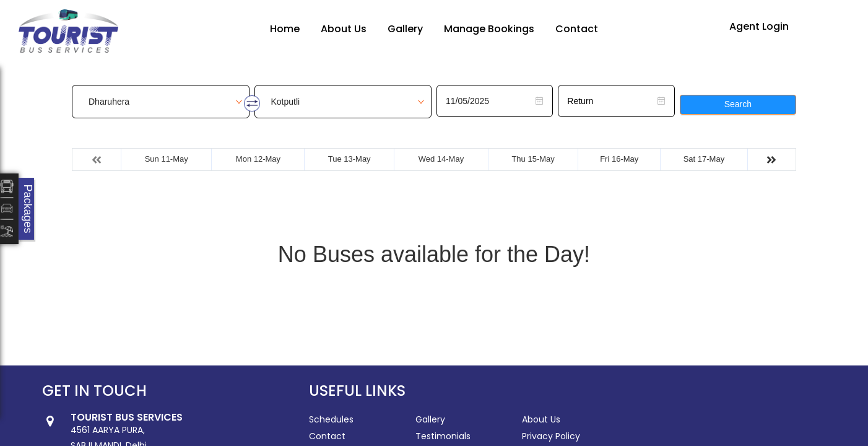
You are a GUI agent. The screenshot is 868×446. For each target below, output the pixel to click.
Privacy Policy (551, 436)
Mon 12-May (258, 159)
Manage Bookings (489, 29)
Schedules (331, 419)
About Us (344, 29)
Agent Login (759, 26)
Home (285, 29)
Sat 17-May (704, 159)
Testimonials (443, 436)
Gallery (405, 29)
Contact (577, 29)
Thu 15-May (533, 159)
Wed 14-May (441, 159)
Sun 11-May (167, 159)
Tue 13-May (349, 159)
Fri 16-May (619, 159)
